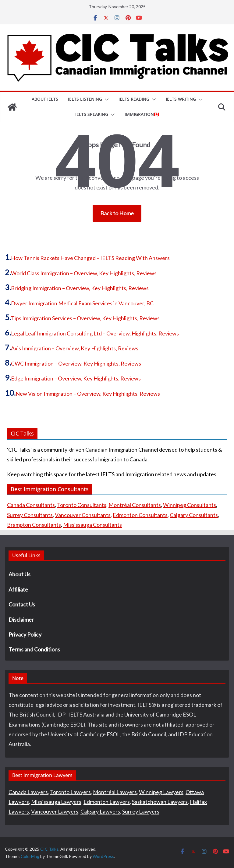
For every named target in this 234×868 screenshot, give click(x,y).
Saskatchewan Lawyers (160, 802)
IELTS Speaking (92, 114)
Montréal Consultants (135, 505)
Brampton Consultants (34, 525)
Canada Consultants (31, 505)
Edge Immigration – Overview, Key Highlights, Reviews (76, 378)
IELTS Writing (181, 99)
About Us (19, 574)
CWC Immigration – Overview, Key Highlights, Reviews (76, 363)
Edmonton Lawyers (107, 802)
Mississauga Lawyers (56, 802)
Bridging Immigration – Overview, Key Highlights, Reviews (80, 288)
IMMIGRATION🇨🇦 (142, 114)
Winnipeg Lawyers (161, 792)
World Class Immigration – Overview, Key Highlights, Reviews (84, 273)
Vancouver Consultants (83, 515)
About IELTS (45, 99)
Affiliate (18, 589)
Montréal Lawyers (115, 792)
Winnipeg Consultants (190, 505)
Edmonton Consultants (140, 515)
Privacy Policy (25, 634)
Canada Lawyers (28, 792)
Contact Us (22, 604)
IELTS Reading (134, 99)
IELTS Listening (85, 99)
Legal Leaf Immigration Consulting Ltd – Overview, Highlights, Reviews (95, 333)
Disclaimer (21, 620)
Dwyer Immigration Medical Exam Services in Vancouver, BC (82, 303)
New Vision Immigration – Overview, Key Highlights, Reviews (88, 394)
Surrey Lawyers (141, 811)
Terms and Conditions (34, 649)
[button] (105, 99)
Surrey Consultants (30, 515)
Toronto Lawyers (70, 792)
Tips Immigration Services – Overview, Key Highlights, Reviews (85, 318)
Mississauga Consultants (92, 525)
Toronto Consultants (82, 505)
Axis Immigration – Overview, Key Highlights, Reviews (75, 348)
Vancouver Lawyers (55, 811)
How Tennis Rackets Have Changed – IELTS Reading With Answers (90, 258)
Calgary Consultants (194, 515)
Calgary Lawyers (100, 811)
